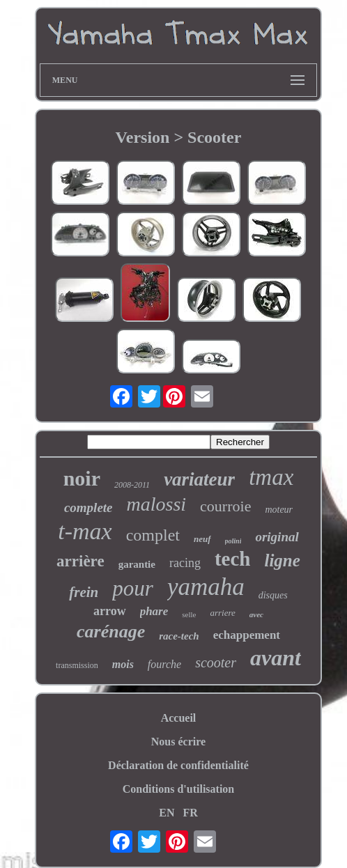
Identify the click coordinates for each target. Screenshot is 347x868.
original (277, 537)
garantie (137, 564)
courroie (225, 506)
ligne (282, 560)
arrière (80, 561)
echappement (247, 635)
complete (88, 507)
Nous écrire (178, 742)
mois (123, 664)
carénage (111, 631)
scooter (216, 662)
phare (154, 611)
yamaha (206, 587)
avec (256, 614)
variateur (199, 479)
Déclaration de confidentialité (178, 765)
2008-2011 (132, 485)
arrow (110, 611)
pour (133, 588)
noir (82, 478)
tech (233, 559)
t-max (85, 531)
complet (153, 535)
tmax (271, 477)
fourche (164, 664)
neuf (202, 539)
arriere (222, 613)
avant (276, 658)
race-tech (179, 636)
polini (233, 541)
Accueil (179, 718)
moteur (279, 510)
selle (189, 614)
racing (185, 563)
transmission (77, 665)
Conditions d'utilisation (179, 789)
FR (190, 813)
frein (84, 592)
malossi (157, 504)
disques (273, 595)
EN (167, 813)
